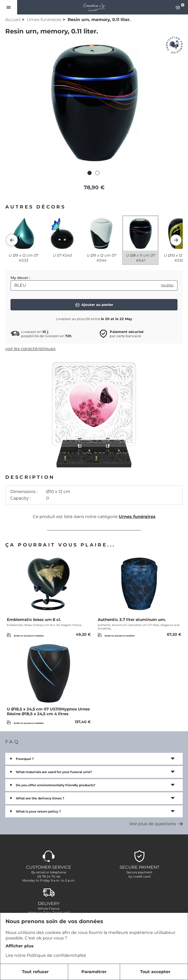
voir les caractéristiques (30, 349)
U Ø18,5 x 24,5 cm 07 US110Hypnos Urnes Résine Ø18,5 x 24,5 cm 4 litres (48, 712)
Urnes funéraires (44, 20)
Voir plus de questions (156, 824)
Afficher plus (20, 946)
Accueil (13, 20)
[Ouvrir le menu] (9, 7)
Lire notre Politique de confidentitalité (46, 955)
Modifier (167, 285)
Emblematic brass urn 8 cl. (34, 620)
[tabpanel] (94, 102)
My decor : (20, 278)
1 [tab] (90, 173)
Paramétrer (94, 972)
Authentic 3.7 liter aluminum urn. (132, 620)
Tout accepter (155, 972)
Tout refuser (35, 972)
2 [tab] (98, 173)
